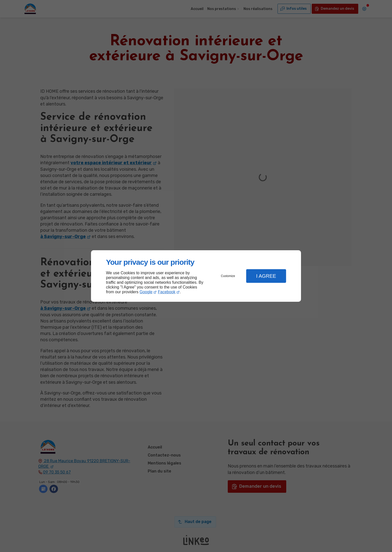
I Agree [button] (266, 276)
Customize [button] (228, 276)
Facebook (167, 292)
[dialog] (196, 276)
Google (146, 292)
